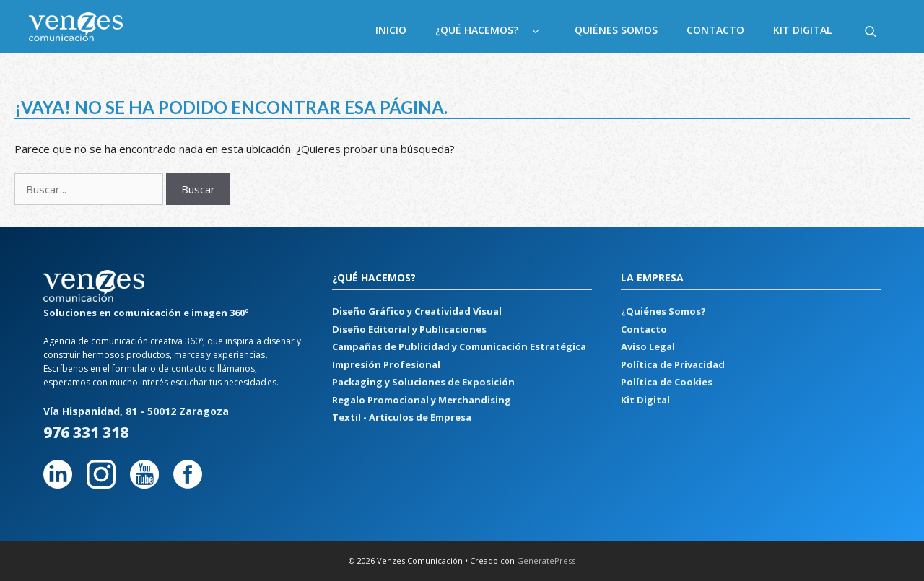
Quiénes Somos (616, 30)
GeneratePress (546, 560)
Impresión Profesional (386, 364)
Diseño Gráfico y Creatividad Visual (417, 311)
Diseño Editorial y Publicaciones (409, 329)
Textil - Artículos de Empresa (402, 417)
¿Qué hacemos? (498, 30)
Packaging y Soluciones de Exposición (423, 382)
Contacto (715, 30)
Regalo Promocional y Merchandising (422, 400)
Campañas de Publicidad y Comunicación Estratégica (459, 346)
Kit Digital (802, 30)
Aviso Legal (648, 346)
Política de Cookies (667, 382)
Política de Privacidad (673, 364)
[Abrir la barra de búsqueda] (871, 30)
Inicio (391, 30)
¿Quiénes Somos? (663, 311)
